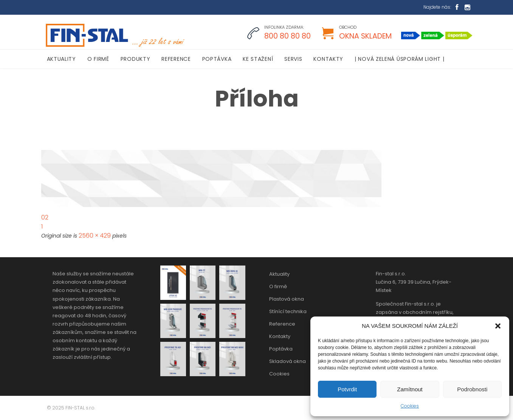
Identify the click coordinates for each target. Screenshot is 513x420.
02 (45, 217)
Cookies (410, 406)
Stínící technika (288, 311)
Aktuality (279, 274)
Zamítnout (410, 389)
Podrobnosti (472, 389)
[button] (498, 326)
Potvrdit (347, 389)
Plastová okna (287, 299)
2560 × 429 (95, 235)
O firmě (278, 286)
